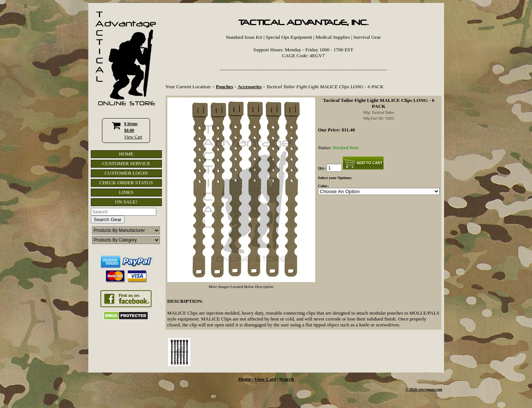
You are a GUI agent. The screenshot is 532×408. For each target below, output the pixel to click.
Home (245, 379)
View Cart (133, 137)
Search (287, 379)
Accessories (250, 87)
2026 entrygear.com (426, 389)
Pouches (224, 87)
